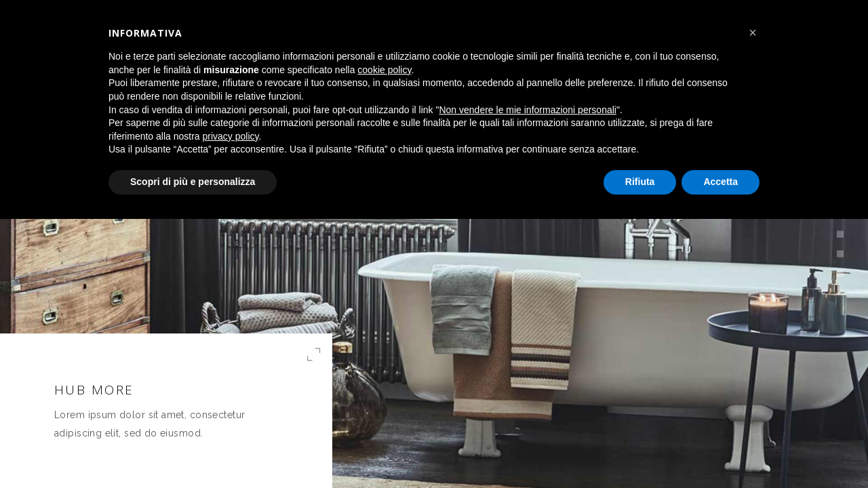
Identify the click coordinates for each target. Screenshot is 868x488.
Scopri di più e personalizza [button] (193, 182)
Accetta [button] (721, 182)
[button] (753, 33)
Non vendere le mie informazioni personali (527, 110)
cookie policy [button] (384, 70)
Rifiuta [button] (640, 182)
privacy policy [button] (231, 136)
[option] (434, 244)
